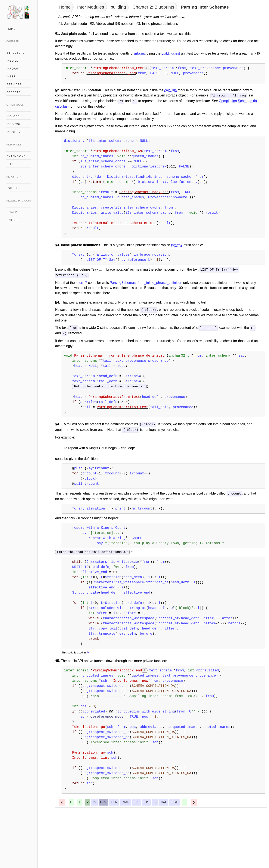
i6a (164, 800)
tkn (114, 800)
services (14, 84)
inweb (12, 212)
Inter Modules (91, 7)
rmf (126, 800)
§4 (88, 651)
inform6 (13, 124)
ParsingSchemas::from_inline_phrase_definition (146, 282)
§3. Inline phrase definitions (157, 24)
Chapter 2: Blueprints (153, 7)
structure (16, 53)
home (11, 29)
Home (65, 7)
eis (147, 800)
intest (13, 220)
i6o (137, 800)
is (94, 800)
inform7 (13, 69)
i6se (175, 800)
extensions (16, 156)
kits (10, 164)
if (155, 800)
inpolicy (14, 132)
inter (11, 77)
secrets (14, 92)
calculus (170, 90)
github (13, 188)
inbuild (13, 61)
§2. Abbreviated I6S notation (112, 24)
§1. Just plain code (73, 24)
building (118, 7)
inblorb (13, 116)
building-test (171, 53)
